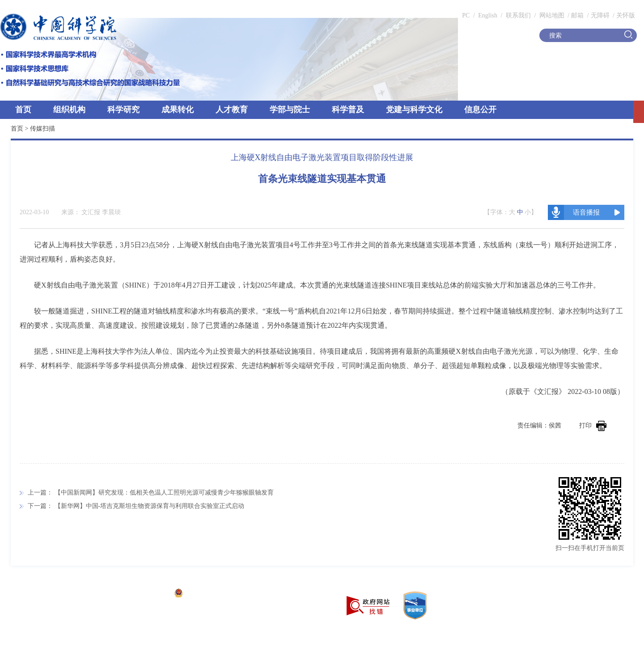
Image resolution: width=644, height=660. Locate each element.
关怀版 (626, 15)
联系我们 (518, 15)
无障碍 (600, 15)
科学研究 (123, 110)
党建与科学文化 (414, 110)
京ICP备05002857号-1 (139, 594)
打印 (593, 425)
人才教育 (232, 110)
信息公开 (480, 110)
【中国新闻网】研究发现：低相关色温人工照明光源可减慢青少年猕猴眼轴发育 (164, 493)
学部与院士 (290, 110)
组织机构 (69, 110)
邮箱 (577, 15)
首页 (23, 110)
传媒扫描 (42, 129)
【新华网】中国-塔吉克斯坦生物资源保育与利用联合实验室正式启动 (150, 506)
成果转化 (178, 110)
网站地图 (551, 15)
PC (466, 15)
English (488, 15)
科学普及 (348, 110)
